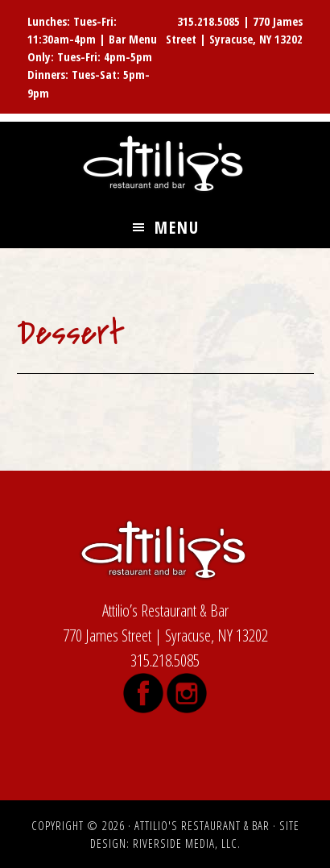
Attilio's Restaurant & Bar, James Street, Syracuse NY (165, 164)
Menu (177, 227)
